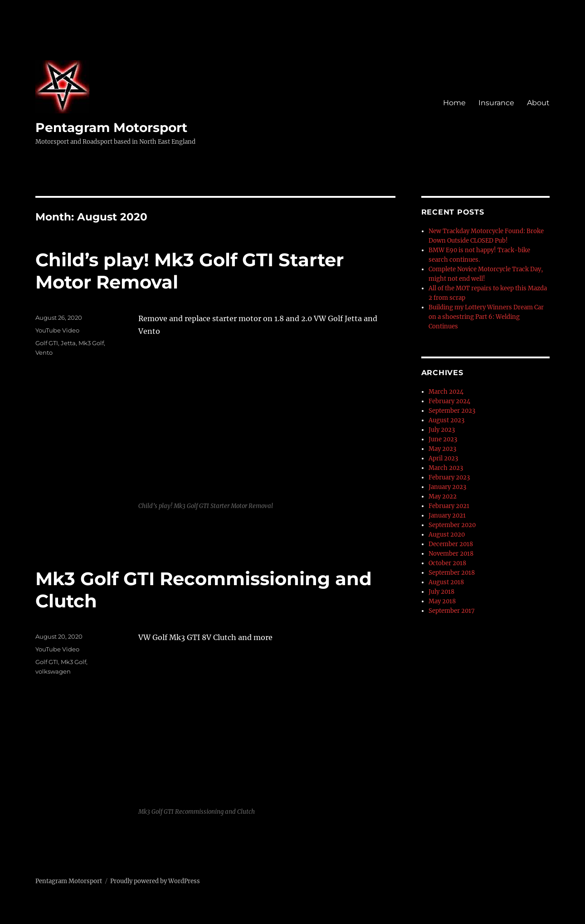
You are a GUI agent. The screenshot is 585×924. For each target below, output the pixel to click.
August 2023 (446, 420)
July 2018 (441, 592)
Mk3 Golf (91, 343)
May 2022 (443, 496)
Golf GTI (47, 343)
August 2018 (446, 582)
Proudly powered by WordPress (155, 881)
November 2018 (451, 554)
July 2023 (442, 430)
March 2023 (446, 468)
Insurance (496, 103)
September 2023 (452, 411)
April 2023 (443, 458)
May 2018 (442, 601)
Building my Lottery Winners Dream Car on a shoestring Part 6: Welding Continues (486, 317)
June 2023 (443, 439)
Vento (44, 352)
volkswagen (53, 671)
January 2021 (447, 516)
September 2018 (452, 573)
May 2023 (442, 449)
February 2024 (449, 401)
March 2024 (446, 392)
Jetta (68, 343)
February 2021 (449, 506)
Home (454, 103)
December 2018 (451, 544)
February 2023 (449, 477)
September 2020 (452, 525)
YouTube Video (57, 330)
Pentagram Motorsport (111, 127)
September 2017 (452, 611)
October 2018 (447, 563)
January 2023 (447, 487)
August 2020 (447, 535)
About (538, 103)
